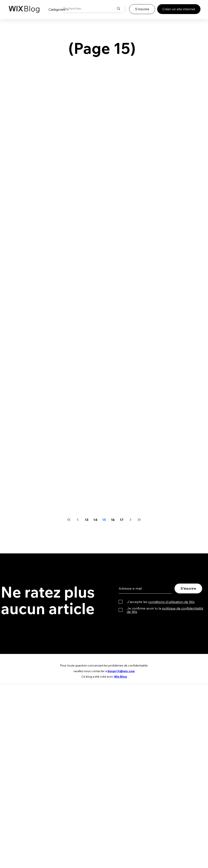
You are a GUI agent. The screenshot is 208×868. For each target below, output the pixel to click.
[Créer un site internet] (179, 9)
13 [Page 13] (87, 520)
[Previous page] (78, 520)
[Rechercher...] (86, 8)
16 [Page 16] (113, 520)
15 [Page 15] (104, 520)
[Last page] (139, 520)
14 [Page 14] (95, 520)
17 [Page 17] (122, 520)
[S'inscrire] (142, 9)
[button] (59, 10)
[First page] (69, 520)
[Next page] (130, 520)
